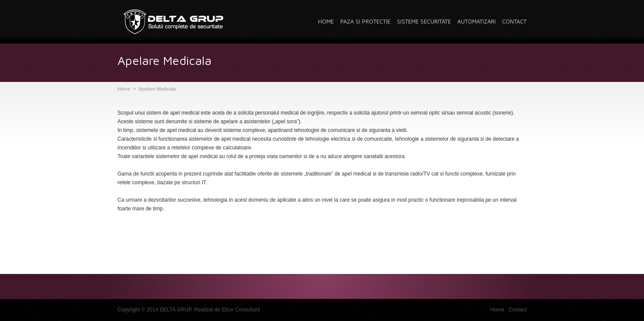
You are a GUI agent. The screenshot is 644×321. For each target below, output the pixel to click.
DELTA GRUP (176, 310)
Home (124, 89)
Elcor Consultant (241, 310)
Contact (518, 310)
